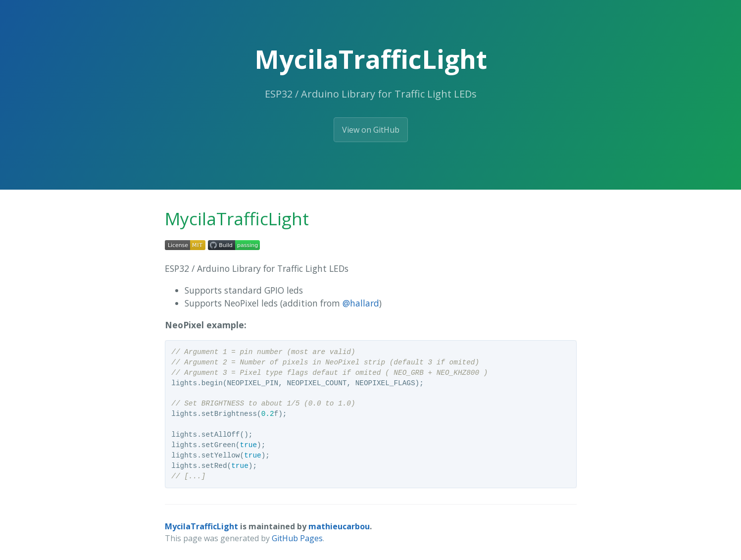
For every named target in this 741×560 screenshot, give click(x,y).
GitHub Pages (297, 538)
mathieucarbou (339, 526)
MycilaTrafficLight (201, 526)
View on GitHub (371, 130)
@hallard (361, 303)
